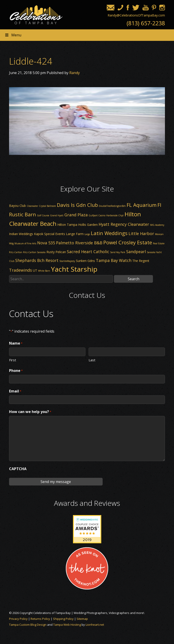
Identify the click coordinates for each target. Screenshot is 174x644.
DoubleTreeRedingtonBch (112, 206)
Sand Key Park (118, 252)
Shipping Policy (63, 619)
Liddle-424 (31, 61)
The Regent (141, 261)
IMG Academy (157, 225)
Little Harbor (141, 233)
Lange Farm (75, 234)
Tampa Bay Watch (114, 260)
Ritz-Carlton (16, 252)
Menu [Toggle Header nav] (13, 35)
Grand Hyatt (57, 215)
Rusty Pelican (56, 252)
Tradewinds (21, 270)
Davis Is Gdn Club (77, 205)
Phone (16, 371)
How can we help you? (30, 412)
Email (15, 391)
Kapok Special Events (50, 234)
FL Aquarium (142, 205)
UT (35, 270)
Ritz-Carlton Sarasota (34, 252)
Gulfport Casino (97, 215)
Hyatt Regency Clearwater (124, 224)
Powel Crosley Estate (128, 242)
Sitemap (82, 619)
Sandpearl (136, 252)
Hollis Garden (88, 225)
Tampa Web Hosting (67, 625)
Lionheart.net (95, 625)
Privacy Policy (18, 619)
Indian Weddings (21, 234)
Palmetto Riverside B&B (79, 243)
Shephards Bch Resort (37, 260)
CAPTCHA (18, 469)
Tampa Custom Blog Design (28, 625)
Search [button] (134, 279)
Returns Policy (40, 619)
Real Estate (159, 243)
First (13, 360)
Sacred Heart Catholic (88, 252)
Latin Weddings (109, 233)
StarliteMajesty (67, 261)
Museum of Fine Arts (25, 243)
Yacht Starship (74, 269)
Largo (87, 234)
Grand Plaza (76, 215)
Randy (75, 73)
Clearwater (32, 206)
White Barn (44, 271)
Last (92, 360)
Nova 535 (46, 243)
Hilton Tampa (67, 225)
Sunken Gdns (85, 261)
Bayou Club (17, 206)
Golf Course (43, 215)
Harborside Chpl (115, 215)
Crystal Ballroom (47, 206)
